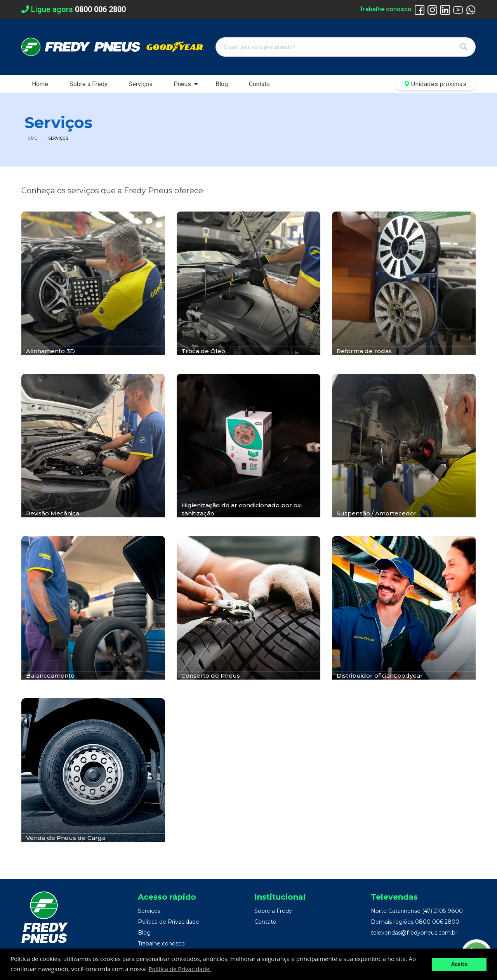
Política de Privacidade (169, 922)
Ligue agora (74, 9)
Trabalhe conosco (386, 9)
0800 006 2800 (437, 922)
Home (40, 84)
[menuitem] (40, 84)
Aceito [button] (460, 964)
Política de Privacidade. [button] (180, 969)
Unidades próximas (435, 84)
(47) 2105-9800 (442, 911)
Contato (259, 84)
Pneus (182, 84)
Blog (222, 84)
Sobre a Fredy (89, 84)
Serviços (141, 84)
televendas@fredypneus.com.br (414, 933)
